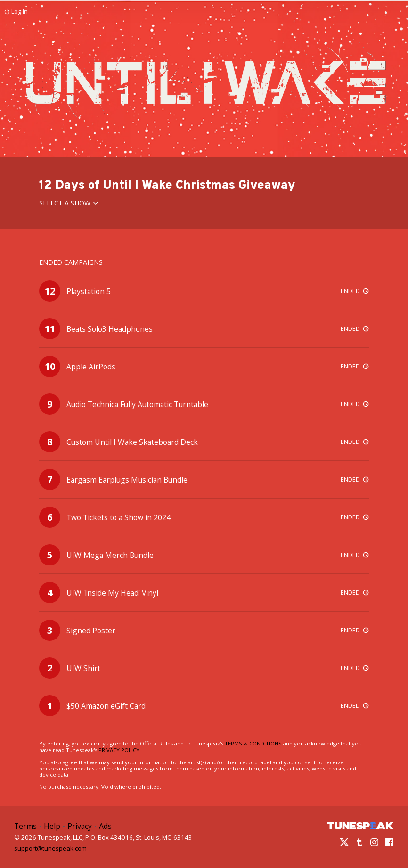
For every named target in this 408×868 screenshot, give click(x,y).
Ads (105, 826)
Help (52, 826)
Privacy (80, 826)
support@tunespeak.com (50, 848)
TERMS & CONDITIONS (253, 743)
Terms (25, 826)
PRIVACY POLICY (119, 750)
